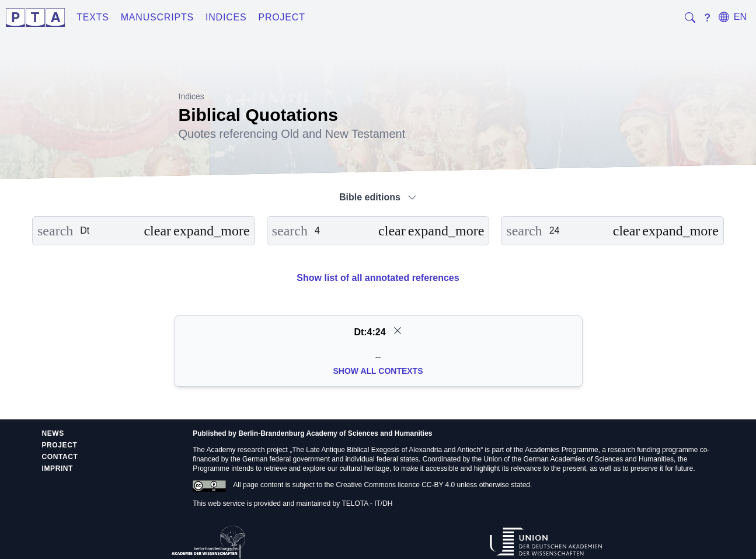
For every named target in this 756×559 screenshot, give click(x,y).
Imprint (58, 468)
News (53, 433)
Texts (93, 17)
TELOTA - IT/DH (367, 504)
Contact (60, 457)
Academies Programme (561, 450)
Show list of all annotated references (378, 278)
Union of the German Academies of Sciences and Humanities (579, 459)
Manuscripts (157, 17)
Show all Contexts (378, 371)
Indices (226, 17)
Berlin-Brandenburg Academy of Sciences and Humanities (335, 433)
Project (281, 17)
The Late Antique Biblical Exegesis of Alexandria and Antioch (386, 450)
